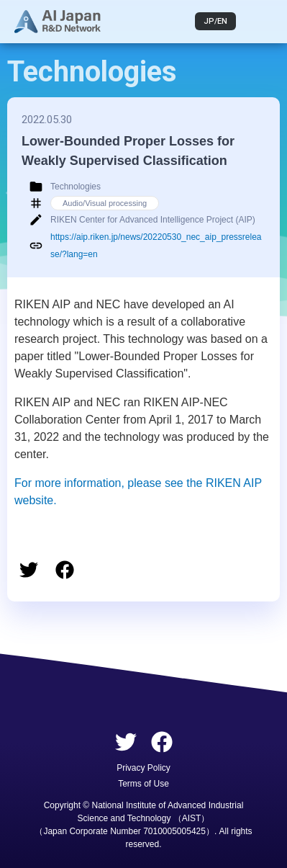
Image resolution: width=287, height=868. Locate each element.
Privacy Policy (143, 768)
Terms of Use (143, 784)
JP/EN (215, 21)
